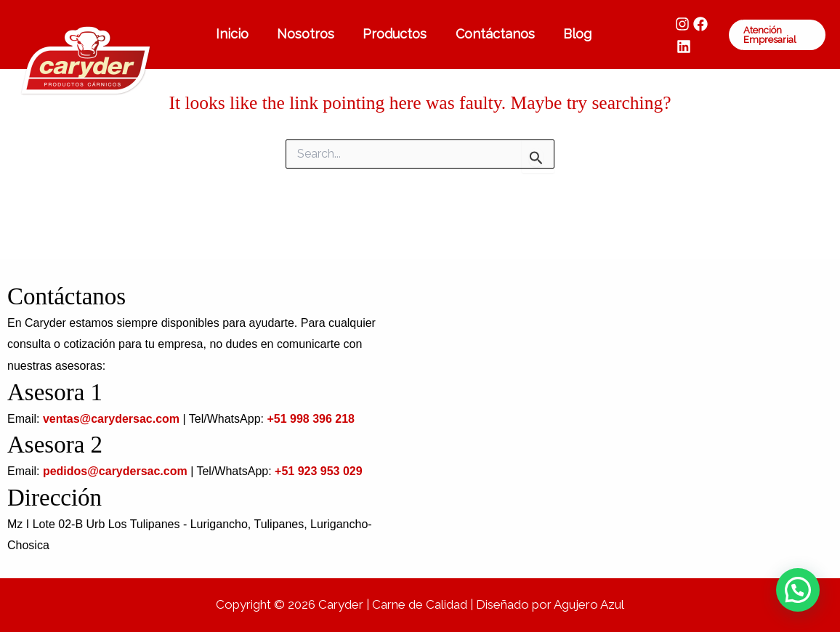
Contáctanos (489, 34)
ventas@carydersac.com (111, 419)
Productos (392, 34)
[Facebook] (691, 24)
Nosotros (305, 34)
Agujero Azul (589, 604)
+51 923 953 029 (319, 471)
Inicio (234, 34)
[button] (774, 35)
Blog (569, 34)
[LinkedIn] (674, 46)
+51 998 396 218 (311, 419)
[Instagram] (673, 24)
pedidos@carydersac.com (115, 471)
